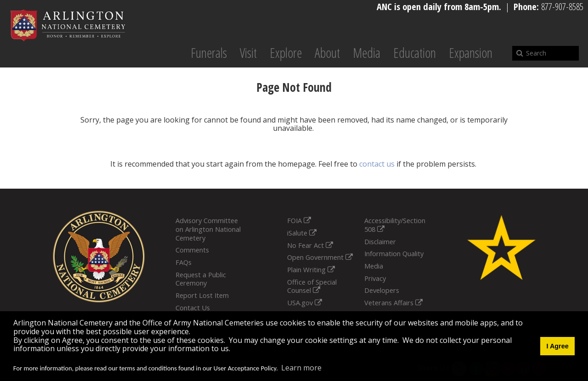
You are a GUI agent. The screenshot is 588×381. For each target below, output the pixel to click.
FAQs (184, 262)
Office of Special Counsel (312, 286)
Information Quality (394, 253)
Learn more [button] (301, 368)
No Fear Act (310, 245)
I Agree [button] (557, 346)
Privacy (375, 278)
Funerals (209, 53)
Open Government (320, 257)
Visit (248, 53)
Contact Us (193, 308)
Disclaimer (380, 241)
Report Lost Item (202, 295)
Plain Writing (311, 269)
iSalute (302, 233)
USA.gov (305, 303)
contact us (377, 164)
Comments (192, 250)
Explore (286, 53)
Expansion (471, 53)
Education (415, 53)
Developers (382, 290)
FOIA (299, 220)
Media (367, 53)
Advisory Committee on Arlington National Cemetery (208, 229)
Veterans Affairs (393, 303)
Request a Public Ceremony (201, 279)
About (327, 53)
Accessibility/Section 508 (395, 225)
